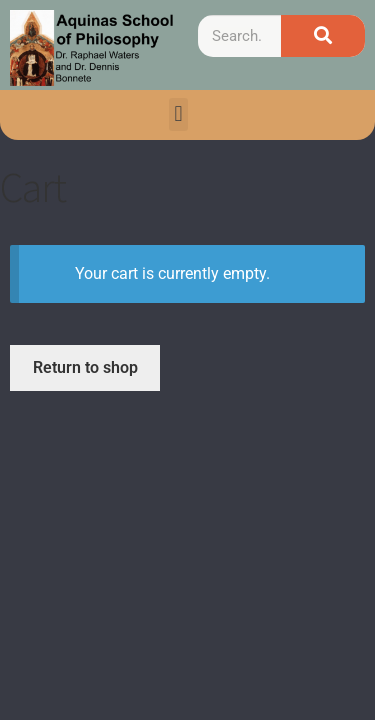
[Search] (323, 36)
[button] (178, 114)
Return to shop (85, 367)
